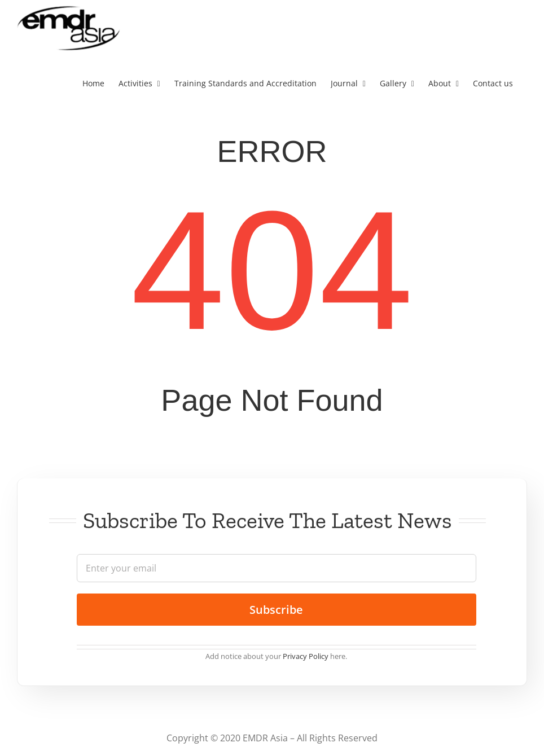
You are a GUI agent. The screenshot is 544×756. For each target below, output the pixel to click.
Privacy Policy (306, 656)
